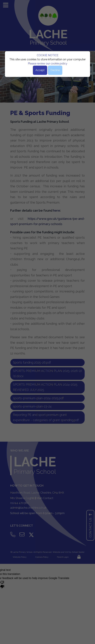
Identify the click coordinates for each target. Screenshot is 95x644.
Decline (55, 70)
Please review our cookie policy (48, 63)
